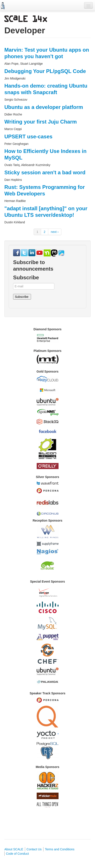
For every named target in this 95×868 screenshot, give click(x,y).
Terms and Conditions (60, 849)
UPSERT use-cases (28, 136)
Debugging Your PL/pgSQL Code (45, 71)
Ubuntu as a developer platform (44, 107)
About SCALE (14, 849)
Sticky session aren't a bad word (45, 172)
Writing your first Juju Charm (41, 122)
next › (55, 232)
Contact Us (34, 849)
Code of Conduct (17, 854)
